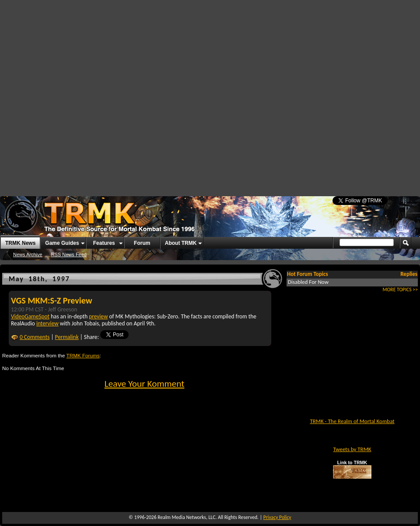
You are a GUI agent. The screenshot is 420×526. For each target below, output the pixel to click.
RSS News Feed (69, 254)
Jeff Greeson (63, 309)
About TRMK (181, 243)
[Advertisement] (90, 95)
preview (98, 316)
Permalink (67, 337)
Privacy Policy (277, 517)
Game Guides (62, 243)
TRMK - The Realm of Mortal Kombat (352, 421)
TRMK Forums (83, 355)
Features (104, 243)
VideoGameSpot (30, 316)
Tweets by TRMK (352, 449)
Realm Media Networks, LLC (186, 517)
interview (47, 323)
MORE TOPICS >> (400, 289)
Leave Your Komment (145, 384)
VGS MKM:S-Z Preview (52, 300)
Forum (142, 243)
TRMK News (20, 243)
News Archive (28, 254)
